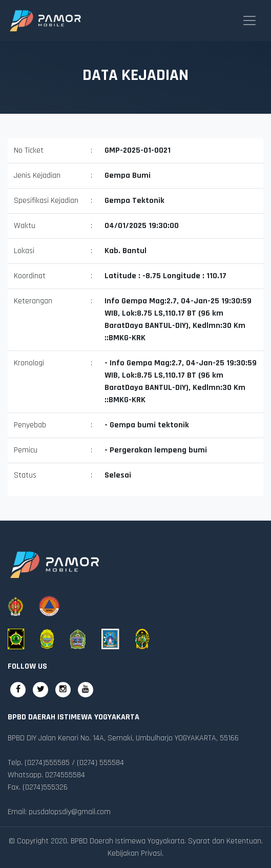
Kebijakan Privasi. (135, 853)
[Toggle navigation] (249, 20)
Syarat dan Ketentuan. (225, 841)
